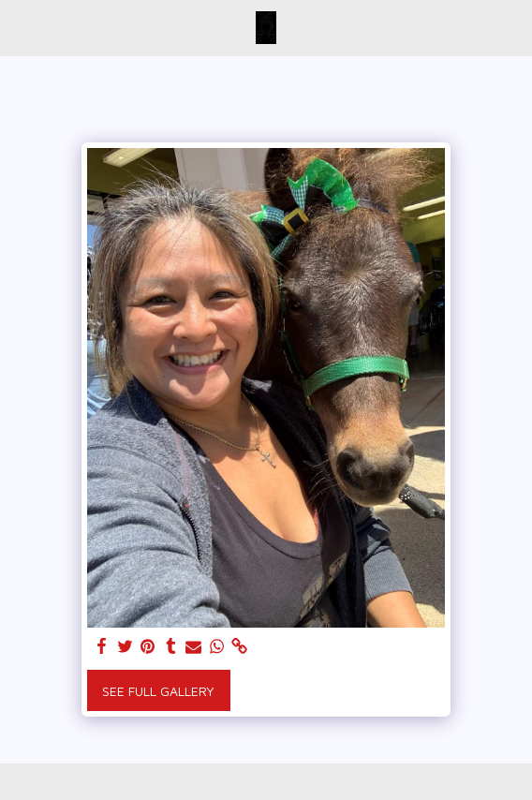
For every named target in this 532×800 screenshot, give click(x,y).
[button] (21, 27)
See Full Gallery (158, 691)
